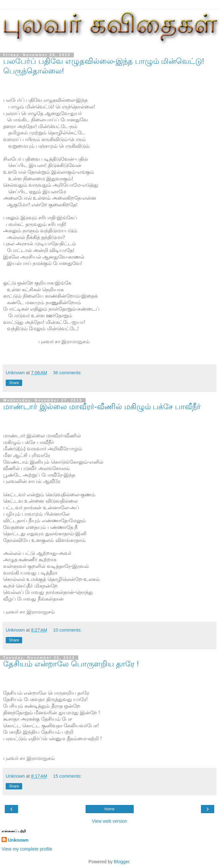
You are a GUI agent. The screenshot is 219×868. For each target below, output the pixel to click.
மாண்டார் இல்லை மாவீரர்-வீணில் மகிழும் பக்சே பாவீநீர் (102, 406)
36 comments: (67, 373)
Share (14, 383)
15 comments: (67, 776)
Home (109, 809)
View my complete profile (27, 849)
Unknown (18, 840)
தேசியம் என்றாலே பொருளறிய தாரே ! (71, 664)
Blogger (122, 862)
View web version (110, 821)
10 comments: (67, 630)
